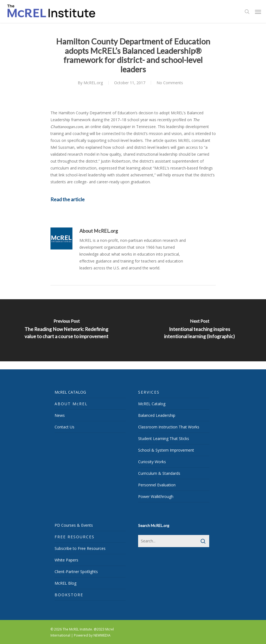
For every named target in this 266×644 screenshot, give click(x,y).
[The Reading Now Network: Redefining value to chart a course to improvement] (67, 330)
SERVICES (149, 392)
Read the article (68, 199)
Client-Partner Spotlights (76, 572)
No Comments (170, 83)
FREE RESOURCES (75, 537)
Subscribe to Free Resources (80, 548)
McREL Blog (65, 583)
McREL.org (93, 83)
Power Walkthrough (156, 496)
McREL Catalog (152, 404)
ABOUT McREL (71, 404)
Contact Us (65, 427)
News (60, 415)
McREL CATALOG (70, 392)
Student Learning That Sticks (164, 438)
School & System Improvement (166, 450)
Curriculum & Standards (159, 473)
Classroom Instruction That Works (169, 427)
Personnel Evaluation (157, 485)
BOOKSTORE (69, 595)
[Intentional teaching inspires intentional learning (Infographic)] (200, 330)
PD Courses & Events (74, 525)
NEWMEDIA (102, 635)
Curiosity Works (152, 462)
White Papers (66, 560)
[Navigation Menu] (258, 12)
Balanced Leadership (157, 415)
